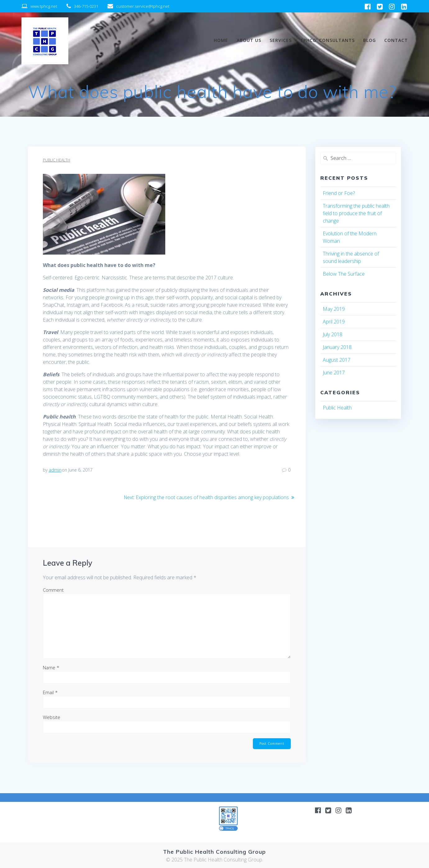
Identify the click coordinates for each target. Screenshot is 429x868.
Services (281, 40)
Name (51, 667)
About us (249, 40)
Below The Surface (344, 274)
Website (52, 717)
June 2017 (334, 373)
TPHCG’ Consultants (327, 40)
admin (55, 470)
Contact (396, 40)
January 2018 (337, 347)
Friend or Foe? (339, 193)
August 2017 (337, 360)
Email (50, 692)
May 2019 (334, 309)
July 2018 (333, 334)
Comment (53, 590)
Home (221, 40)
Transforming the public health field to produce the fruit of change (356, 213)
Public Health (57, 160)
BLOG (370, 40)
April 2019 (334, 322)
